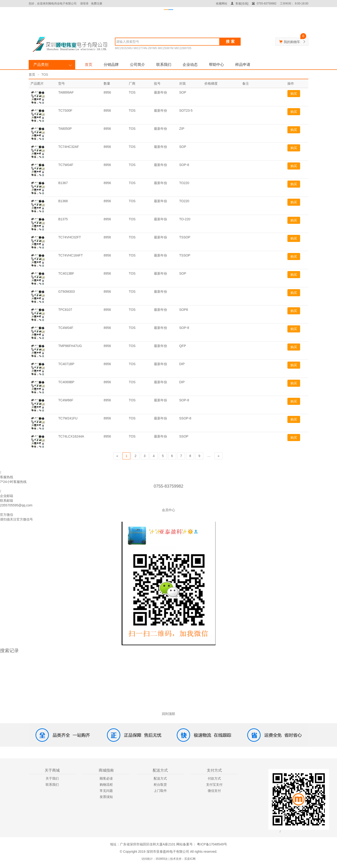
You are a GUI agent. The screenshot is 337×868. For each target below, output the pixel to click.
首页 (89, 65)
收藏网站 (222, 4)
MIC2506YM (166, 48)
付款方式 (214, 778)
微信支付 (214, 791)
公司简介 (137, 65)
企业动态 (190, 65)
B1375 (63, 219)
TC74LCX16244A (71, 436)
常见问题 (106, 791)
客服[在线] (240, 4)
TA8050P (65, 129)
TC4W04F (66, 328)
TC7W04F (66, 165)
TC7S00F (65, 110)
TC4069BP (66, 382)
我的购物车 (292, 42)
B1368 (63, 201)
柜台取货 (160, 785)
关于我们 (52, 778)
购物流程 (106, 785)
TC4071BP (66, 364)
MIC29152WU (124, 48)
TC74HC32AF (69, 147)
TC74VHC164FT (71, 255)
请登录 (84, 4)
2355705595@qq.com (16, 505)
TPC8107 (65, 310)
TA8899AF (66, 92)
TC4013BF (66, 273)
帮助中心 (216, 65)
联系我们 (164, 65)
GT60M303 (67, 292)
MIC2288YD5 (183, 48)
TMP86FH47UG (70, 346)
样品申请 (243, 65)
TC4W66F (66, 400)
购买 (294, 94)
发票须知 (106, 797)
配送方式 (160, 778)
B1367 (63, 183)
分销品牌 (111, 65)
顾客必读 (106, 778)
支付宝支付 (214, 785)
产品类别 (41, 65)
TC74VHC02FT (70, 237)
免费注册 (97, 4)
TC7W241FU (68, 418)
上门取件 (160, 791)
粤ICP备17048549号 (212, 844)
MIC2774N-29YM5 (145, 48)
